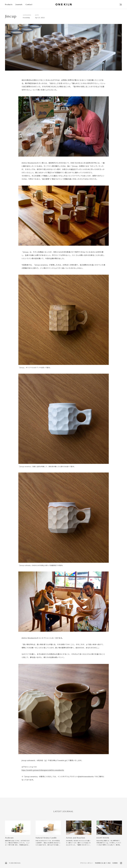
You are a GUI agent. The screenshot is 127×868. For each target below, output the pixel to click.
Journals (19, 4)
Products (9, 4)
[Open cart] (121, 5)
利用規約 (115, 863)
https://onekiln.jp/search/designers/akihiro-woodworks (43, 770)
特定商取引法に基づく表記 (103, 863)
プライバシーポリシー (87, 863)
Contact (29, 4)
